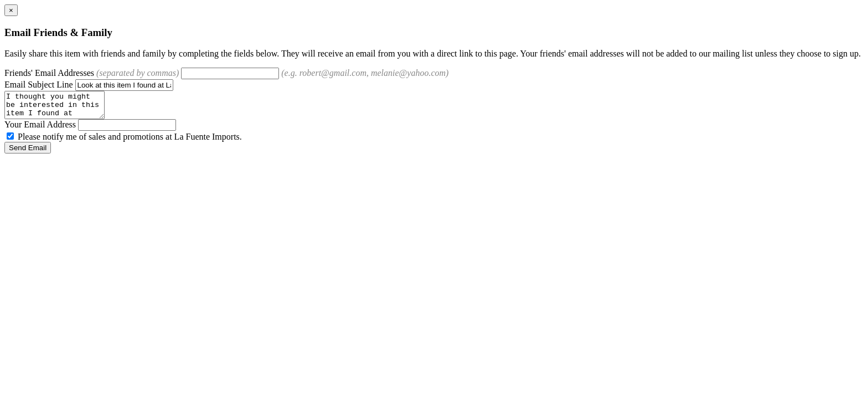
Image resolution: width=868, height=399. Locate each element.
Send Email (28, 153)
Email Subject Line (39, 85)
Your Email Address (40, 129)
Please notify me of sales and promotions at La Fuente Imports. (124, 142)
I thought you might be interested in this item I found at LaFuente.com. (60, 108)
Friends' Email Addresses (92, 73)
